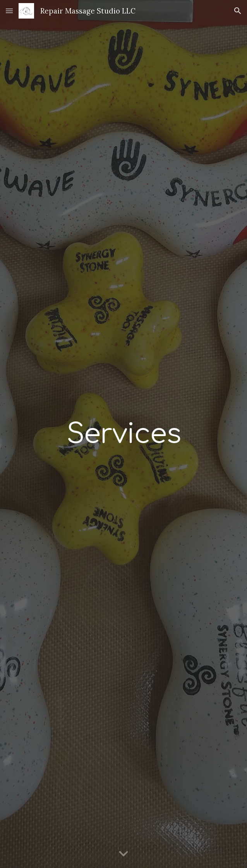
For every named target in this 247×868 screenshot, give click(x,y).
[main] (123, 434)
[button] (9, 11)
